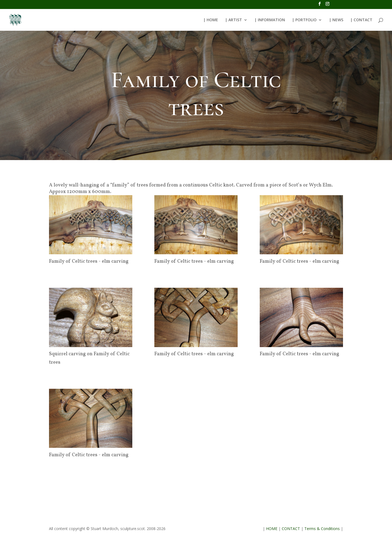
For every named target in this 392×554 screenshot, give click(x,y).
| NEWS (336, 20)
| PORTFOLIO (304, 20)
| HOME (211, 20)
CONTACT (291, 529)
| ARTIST (234, 20)
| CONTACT (361, 20)
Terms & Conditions (322, 529)
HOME (272, 529)
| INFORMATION (270, 20)
